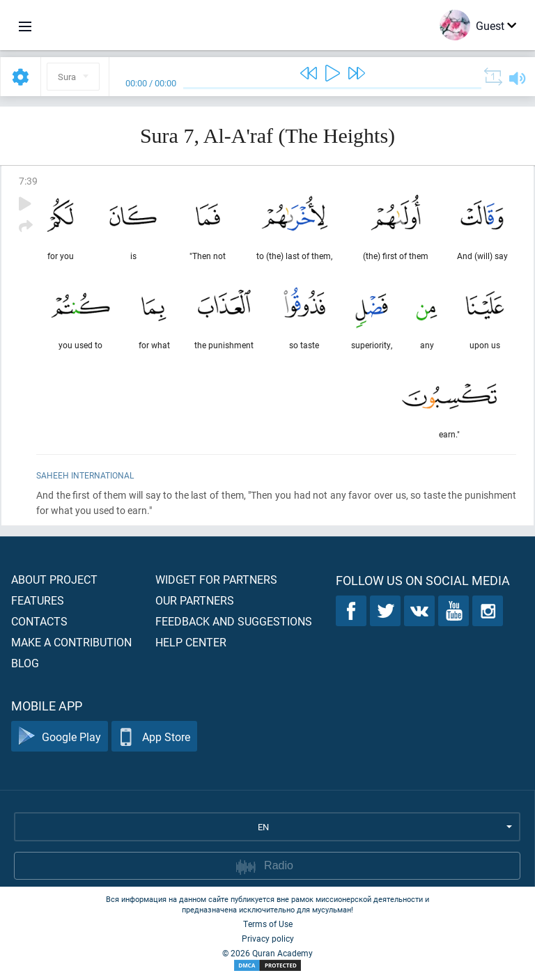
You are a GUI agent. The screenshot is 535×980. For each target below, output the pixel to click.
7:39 (28, 181)
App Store (154, 737)
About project (54, 579)
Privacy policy (268, 938)
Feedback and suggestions (234, 621)
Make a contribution (71, 642)
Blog (25, 663)
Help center (191, 642)
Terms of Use (268, 924)
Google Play (60, 737)
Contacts (39, 621)
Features (38, 600)
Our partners (195, 600)
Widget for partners (216, 579)
